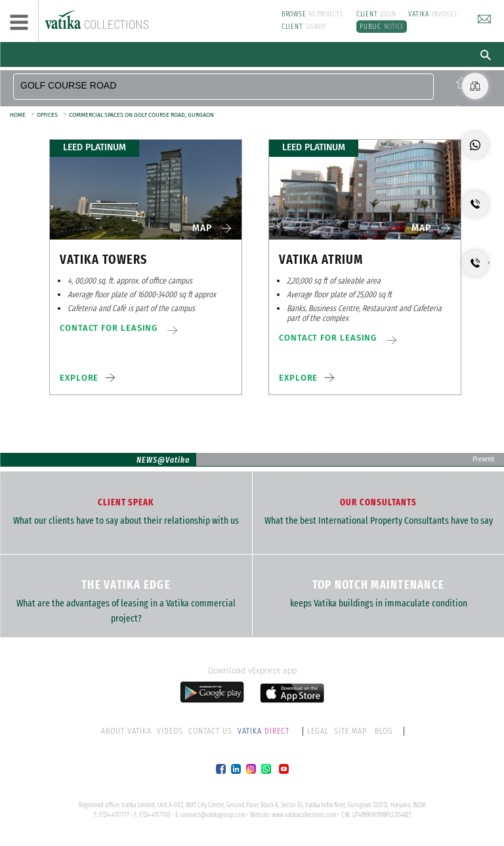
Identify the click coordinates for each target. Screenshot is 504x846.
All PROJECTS (312, 14)
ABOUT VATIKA (126, 731)
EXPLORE (79, 378)
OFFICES (47, 115)
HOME (18, 115)
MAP (202, 228)
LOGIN (376, 14)
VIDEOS (170, 731)
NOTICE (382, 27)
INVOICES (432, 14)
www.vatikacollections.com (304, 815)
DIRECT (264, 731)
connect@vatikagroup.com (213, 815)
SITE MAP (350, 731)
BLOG (384, 731)
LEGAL (318, 731)
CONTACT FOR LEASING (109, 328)
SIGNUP (304, 27)
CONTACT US (210, 731)
